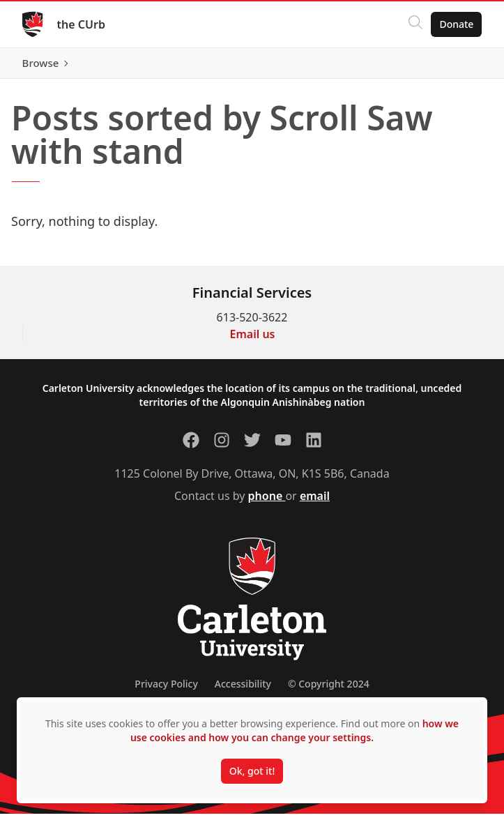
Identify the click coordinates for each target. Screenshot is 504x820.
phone (267, 502)
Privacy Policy (166, 690)
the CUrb (81, 24)
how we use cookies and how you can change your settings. (295, 730)
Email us (253, 340)
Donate (456, 24)
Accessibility (243, 690)
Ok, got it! (252, 771)
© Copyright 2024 (329, 690)
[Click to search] (415, 24)
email (315, 502)
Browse (455, 66)
